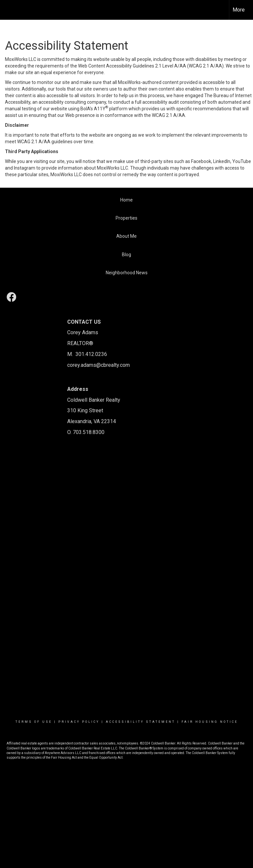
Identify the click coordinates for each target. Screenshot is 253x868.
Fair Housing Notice (210, 722)
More (239, 10)
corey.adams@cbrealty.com (98, 365)
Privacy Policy (79, 722)
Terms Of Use (34, 722)
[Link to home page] (8, 10)
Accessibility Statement (141, 722)
